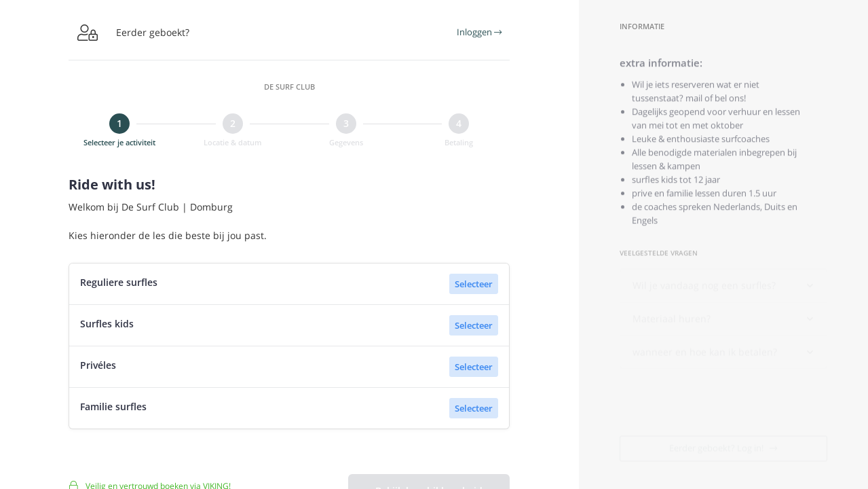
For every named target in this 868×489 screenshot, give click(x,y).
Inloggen (479, 32)
